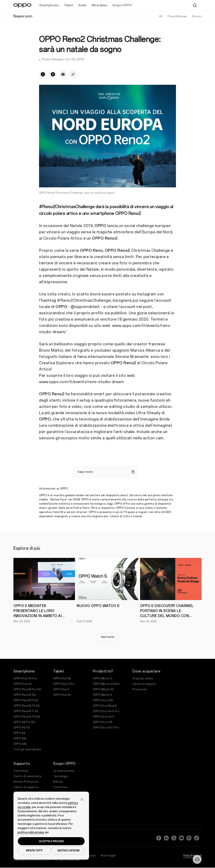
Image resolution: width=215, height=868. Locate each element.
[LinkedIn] (166, 837)
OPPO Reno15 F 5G (26, 700)
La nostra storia (64, 771)
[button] (82, 799)
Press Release (177, 16)
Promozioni (140, 689)
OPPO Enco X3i (103, 722)
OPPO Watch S (102, 679)
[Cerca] (195, 5)
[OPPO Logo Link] (22, 5)
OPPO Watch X (102, 695)
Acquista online (143, 679)
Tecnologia (60, 776)
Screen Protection (26, 782)
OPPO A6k (20, 744)
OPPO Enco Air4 (103, 717)
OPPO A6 (19, 733)
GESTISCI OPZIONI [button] (68, 850)
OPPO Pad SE (62, 679)
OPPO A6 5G (22, 728)
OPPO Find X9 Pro (25, 679)
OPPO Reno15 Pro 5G (27, 689)
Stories (197, 16)
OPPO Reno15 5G (25, 695)
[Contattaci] (197, 859)
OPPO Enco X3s (103, 700)
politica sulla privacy (31, 832)
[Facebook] (159, 837)
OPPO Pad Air (62, 695)
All (161, 16)
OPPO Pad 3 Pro (64, 684)
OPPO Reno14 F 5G (26, 711)
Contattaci (21, 771)
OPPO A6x (20, 739)
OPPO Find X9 (22, 684)
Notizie (58, 782)
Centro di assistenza (27, 776)
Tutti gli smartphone (27, 749)
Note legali (108, 853)
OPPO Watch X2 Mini (106, 684)
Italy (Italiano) (192, 853)
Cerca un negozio (144, 684)
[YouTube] (181, 837)
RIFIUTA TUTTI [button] (34, 850)
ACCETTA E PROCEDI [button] (51, 841)
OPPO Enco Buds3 (105, 706)
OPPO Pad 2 (61, 689)
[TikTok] (197, 837)
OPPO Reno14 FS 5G (27, 717)
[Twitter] (174, 837)
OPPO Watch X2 (103, 689)
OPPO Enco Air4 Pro (106, 711)
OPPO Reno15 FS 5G (27, 706)
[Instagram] (189, 837)
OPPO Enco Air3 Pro (106, 728)
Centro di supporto (26, 787)
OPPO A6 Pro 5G (24, 722)
